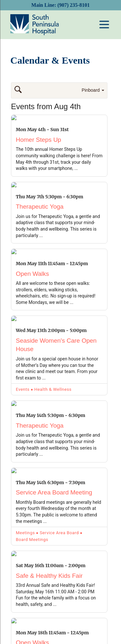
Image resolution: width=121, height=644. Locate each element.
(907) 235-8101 (74, 5)
